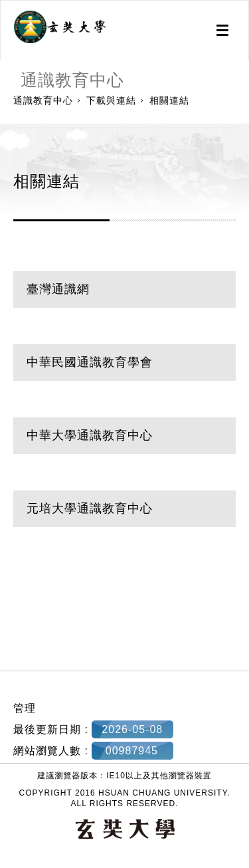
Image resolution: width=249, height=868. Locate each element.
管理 (25, 708)
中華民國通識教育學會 (90, 362)
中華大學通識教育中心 (90, 435)
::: (5, 657)
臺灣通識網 (58, 289)
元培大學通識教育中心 (90, 508)
